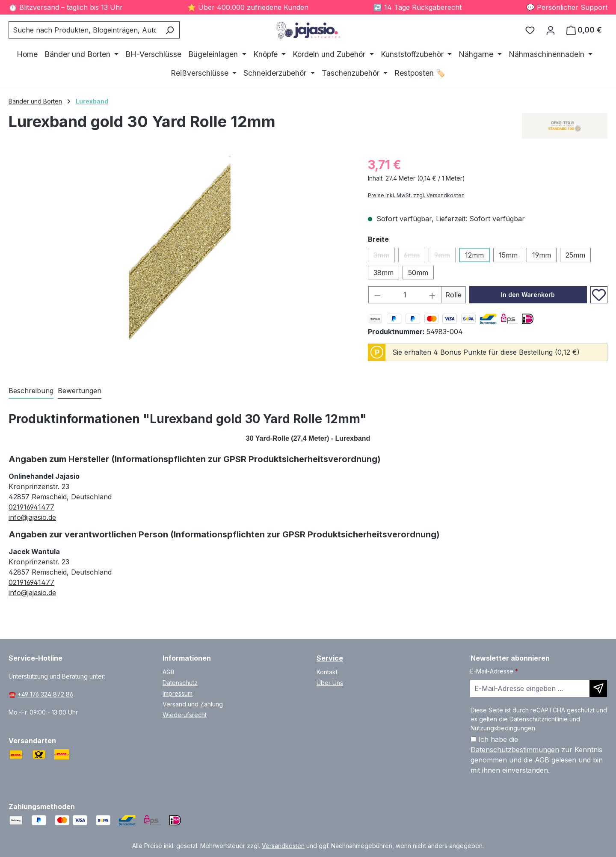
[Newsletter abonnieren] (598, 688)
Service (330, 658)
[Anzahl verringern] (377, 295)
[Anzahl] (405, 295)
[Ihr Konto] (551, 30)
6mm (415, 257)
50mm (418, 273)
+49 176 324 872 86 (45, 694)
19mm (542, 255)
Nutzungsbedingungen (503, 728)
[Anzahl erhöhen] (432, 295)
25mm (575, 255)
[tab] (31, 391)
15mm (508, 255)
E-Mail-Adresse (494, 671)
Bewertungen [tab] (80, 391)
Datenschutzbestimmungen (515, 750)
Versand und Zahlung (193, 704)
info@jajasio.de (32, 517)
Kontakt (327, 672)
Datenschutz (180, 683)
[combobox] (84, 30)
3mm (384, 257)
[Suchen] (170, 30)
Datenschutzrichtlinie (539, 719)
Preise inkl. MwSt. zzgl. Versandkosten (416, 195)
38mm (384, 273)
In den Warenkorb (528, 295)
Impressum (178, 693)
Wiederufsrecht (185, 715)
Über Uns (330, 683)
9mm (445, 257)
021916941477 (31, 507)
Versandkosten (283, 846)
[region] (180, 248)
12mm (474, 255)
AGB (169, 672)
